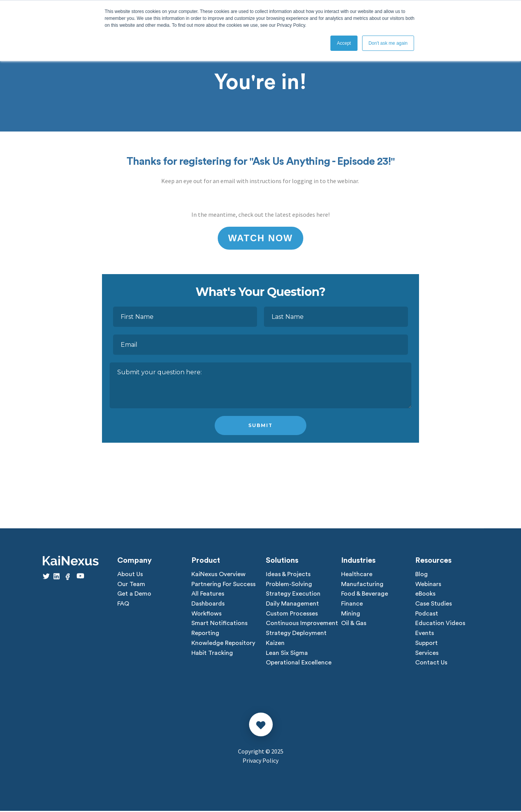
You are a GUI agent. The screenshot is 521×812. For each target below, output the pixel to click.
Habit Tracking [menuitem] (212, 654)
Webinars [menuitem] (428, 585)
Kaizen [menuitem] (275, 644)
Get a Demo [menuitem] (134, 594)
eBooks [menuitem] (425, 594)
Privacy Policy (260, 762)
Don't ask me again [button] (388, 43)
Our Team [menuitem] (131, 585)
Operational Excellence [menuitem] (299, 664)
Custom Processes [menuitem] (292, 614)
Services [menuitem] (427, 654)
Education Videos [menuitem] (440, 624)
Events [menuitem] (425, 634)
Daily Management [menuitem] (292, 604)
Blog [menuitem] (421, 575)
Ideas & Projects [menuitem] (288, 575)
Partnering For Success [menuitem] (223, 585)
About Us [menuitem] (130, 575)
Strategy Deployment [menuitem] (296, 634)
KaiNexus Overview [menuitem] (218, 575)
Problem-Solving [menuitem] (289, 585)
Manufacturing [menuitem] (362, 585)
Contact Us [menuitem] (431, 664)
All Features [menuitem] (208, 594)
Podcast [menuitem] (427, 614)
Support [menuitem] (426, 644)
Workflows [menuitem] (206, 614)
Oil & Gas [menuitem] (354, 624)
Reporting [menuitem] (205, 634)
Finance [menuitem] (352, 604)
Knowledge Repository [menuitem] (223, 644)
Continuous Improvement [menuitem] (302, 624)
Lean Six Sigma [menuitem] (287, 654)
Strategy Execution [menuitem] (293, 594)
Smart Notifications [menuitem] (219, 624)
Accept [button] (344, 43)
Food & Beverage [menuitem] (365, 594)
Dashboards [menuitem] (208, 604)
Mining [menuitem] (351, 614)
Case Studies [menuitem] (434, 604)
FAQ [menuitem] (123, 604)
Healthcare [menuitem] (357, 575)
